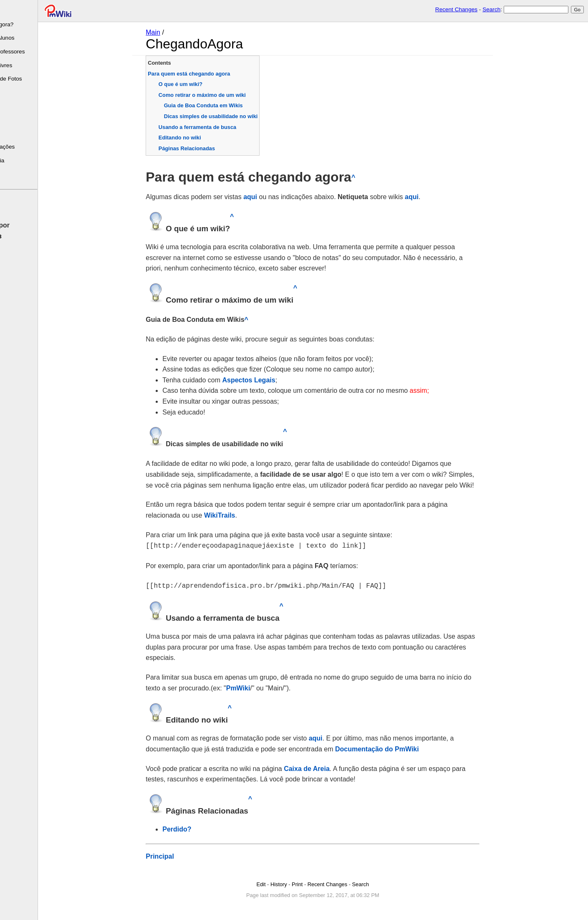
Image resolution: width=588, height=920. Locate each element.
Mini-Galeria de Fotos (30, 79)
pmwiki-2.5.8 (20, 236)
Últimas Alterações (27, 147)
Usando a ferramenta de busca (215, 127)
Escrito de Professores (32, 52)
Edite (10, 206)
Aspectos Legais (266, 380)
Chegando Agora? (26, 24)
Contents (177, 63)
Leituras (13, 92)
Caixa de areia (22, 160)
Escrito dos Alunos (27, 38)
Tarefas (13, 106)
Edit (279, 883)
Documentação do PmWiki (395, 747)
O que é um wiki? (198, 84)
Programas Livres (26, 65)
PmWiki (256, 686)
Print (315, 883)
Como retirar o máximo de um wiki (220, 95)
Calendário (17, 120)
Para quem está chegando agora (207, 74)
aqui (268, 197)
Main (171, 32)
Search (491, 9)
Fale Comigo (19, 174)
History (297, 883)
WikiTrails (238, 515)
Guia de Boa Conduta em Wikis (221, 105)
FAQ (9, 133)
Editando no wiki (198, 138)
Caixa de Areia (325, 767)
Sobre (11, 11)
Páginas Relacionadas (205, 148)
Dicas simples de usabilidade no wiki (228, 116)
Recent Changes (456, 9)
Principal (178, 855)
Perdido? (195, 828)
